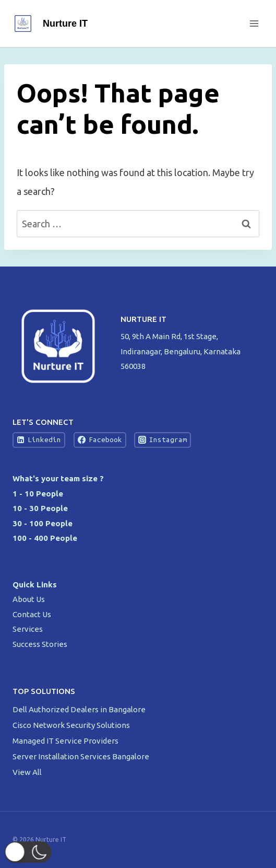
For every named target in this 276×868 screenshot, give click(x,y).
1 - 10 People (38, 494)
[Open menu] (254, 23)
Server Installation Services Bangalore (82, 756)
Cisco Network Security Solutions (72, 725)
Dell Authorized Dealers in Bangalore (80, 709)
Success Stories (40, 644)
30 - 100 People (43, 523)
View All (27, 772)
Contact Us (32, 614)
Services (28, 629)
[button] (34, 852)
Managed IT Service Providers (66, 741)
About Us (29, 599)
